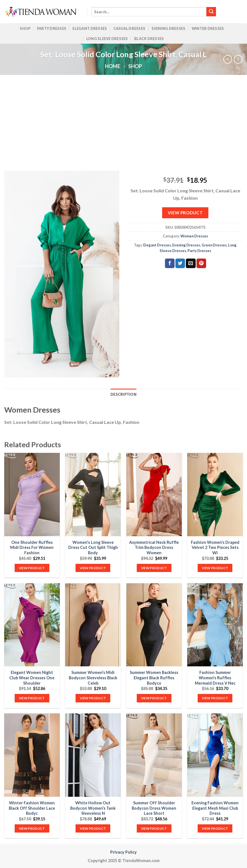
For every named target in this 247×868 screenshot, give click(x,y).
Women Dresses (194, 236)
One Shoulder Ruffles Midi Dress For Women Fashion (32, 547)
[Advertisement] (123, 117)
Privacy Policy (123, 852)
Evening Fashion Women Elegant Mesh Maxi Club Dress (215, 808)
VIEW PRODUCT (185, 213)
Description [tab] (123, 394)
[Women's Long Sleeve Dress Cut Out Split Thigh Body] (93, 494)
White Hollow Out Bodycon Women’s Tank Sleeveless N (93, 808)
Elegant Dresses (90, 28)
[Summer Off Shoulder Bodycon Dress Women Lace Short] (154, 755)
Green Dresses (214, 245)
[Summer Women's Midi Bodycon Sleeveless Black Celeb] (93, 625)
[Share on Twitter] (180, 263)
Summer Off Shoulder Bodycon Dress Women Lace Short (154, 808)
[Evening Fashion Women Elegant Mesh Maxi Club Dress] (215, 755)
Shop (25, 28)
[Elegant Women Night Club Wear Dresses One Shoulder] (32, 625)
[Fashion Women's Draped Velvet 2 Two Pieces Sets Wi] (215, 494)
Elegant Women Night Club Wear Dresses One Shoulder (32, 678)
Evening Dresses (169, 28)
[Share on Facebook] (170, 263)
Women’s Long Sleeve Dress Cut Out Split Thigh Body (93, 547)
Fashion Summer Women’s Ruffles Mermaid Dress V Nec (215, 678)
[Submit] (211, 12)
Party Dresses (52, 28)
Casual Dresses (129, 28)
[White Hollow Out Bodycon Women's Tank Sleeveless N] (93, 755)
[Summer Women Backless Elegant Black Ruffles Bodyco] (154, 625)
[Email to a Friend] (191, 263)
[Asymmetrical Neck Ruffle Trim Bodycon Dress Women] (154, 494)
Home (113, 66)
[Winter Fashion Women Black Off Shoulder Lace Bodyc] (32, 755)
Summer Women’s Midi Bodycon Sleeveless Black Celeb (93, 678)
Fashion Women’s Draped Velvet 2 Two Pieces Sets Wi (215, 547)
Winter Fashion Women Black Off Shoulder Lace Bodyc (32, 808)
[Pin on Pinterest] (201, 263)
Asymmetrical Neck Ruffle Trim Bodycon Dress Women (154, 547)
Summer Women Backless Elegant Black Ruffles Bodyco (154, 678)
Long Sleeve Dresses (107, 39)
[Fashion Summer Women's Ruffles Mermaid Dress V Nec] (215, 625)
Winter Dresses (208, 28)
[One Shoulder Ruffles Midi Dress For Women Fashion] (32, 494)
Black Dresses (149, 39)
